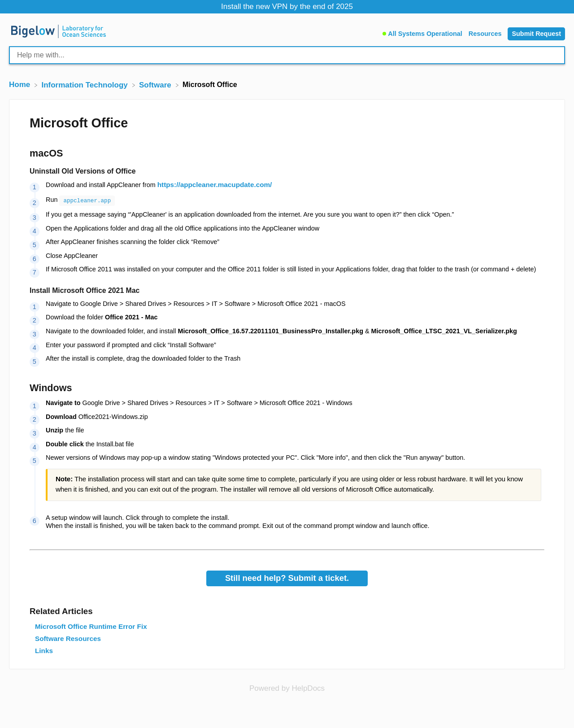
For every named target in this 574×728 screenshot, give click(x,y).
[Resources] (486, 33)
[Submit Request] (536, 34)
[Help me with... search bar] (287, 55)
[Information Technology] (85, 85)
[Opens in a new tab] (287, 687)
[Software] (156, 85)
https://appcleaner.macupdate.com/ (215, 185)
